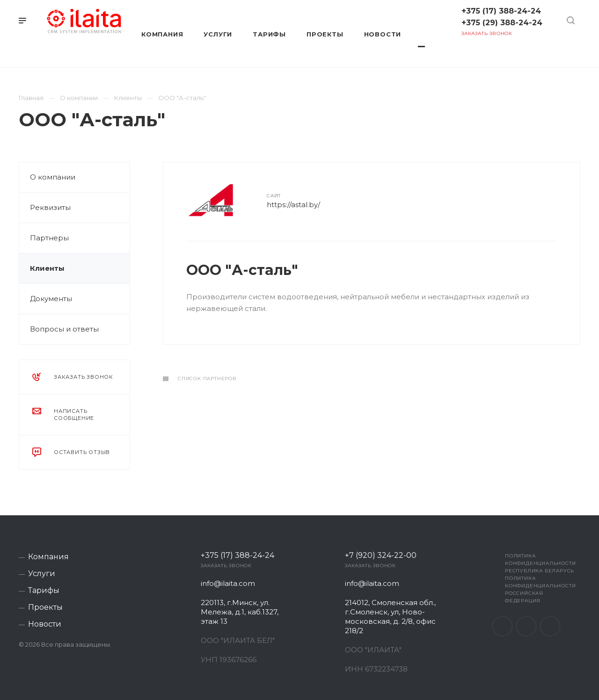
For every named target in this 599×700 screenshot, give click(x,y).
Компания (48, 557)
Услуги (42, 574)
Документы (51, 299)
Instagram (526, 626)
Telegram (550, 626)
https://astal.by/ (293, 205)
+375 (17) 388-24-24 (501, 11)
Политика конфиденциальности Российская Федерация (540, 589)
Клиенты (47, 268)
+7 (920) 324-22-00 (381, 556)
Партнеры (49, 238)
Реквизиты (50, 207)
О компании (53, 177)
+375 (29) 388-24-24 (502, 23)
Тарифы (44, 591)
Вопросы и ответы (64, 329)
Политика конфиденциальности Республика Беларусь (540, 563)
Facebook (502, 626)
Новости (45, 624)
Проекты (45, 607)
